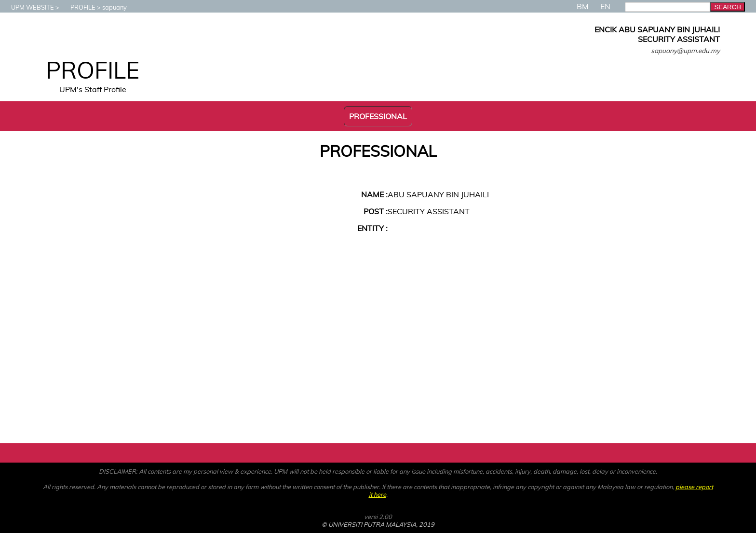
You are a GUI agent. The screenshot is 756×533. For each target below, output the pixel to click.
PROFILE (78, 7)
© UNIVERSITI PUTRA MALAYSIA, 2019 (378, 524)
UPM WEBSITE (28, 7)
